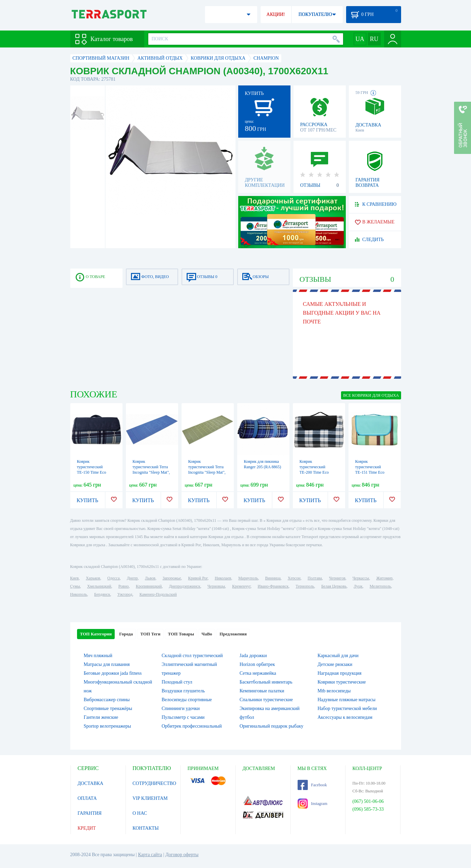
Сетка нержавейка (258, 673)
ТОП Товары (181, 634)
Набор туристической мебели (347, 708)
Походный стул (177, 682)
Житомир (384, 578)
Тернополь (305, 586)
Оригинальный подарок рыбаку (271, 726)
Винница (273, 578)
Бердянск (102, 594)
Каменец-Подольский (158, 594)
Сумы (75, 586)
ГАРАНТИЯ (90, 813)
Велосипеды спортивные (187, 700)
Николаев (223, 578)
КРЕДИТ (87, 828)
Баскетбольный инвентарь (266, 682)
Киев (74, 578)
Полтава (315, 578)
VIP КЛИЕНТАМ (150, 798)
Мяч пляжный (98, 656)
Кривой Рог (198, 578)
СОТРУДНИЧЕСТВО (155, 783)
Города (126, 634)
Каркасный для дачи (338, 656)
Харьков (93, 578)
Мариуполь (248, 578)
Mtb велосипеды (334, 691)
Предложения (233, 634)
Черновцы (216, 586)
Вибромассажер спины (107, 700)
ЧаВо (207, 634)
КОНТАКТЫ (146, 828)
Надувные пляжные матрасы (347, 700)
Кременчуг (241, 586)
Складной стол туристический (192, 656)
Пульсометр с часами (183, 717)
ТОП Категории (96, 634)
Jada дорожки (253, 656)
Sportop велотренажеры (108, 726)
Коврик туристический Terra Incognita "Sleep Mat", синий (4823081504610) (151, 472)
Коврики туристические (342, 682)
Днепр (132, 578)
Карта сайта (150, 855)
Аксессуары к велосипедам (345, 717)
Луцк (358, 586)
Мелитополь (380, 586)
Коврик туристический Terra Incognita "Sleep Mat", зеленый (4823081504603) (207, 472)
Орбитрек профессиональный (192, 726)
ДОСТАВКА (91, 783)
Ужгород (125, 594)
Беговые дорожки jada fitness (113, 673)
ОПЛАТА (87, 798)
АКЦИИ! (276, 14)
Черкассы (361, 578)
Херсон (294, 578)
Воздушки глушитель (183, 691)
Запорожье (172, 578)
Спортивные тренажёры (108, 708)
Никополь (79, 594)
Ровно (124, 586)
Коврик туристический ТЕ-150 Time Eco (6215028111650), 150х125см (92, 472)
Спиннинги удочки (181, 708)
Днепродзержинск (185, 586)
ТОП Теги (150, 634)
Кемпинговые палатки (262, 691)
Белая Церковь (334, 586)
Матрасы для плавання (107, 664)
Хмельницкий (99, 586)
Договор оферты (182, 855)
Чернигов (337, 578)
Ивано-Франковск (273, 586)
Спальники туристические (266, 700)
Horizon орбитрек (257, 664)
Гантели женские (101, 717)
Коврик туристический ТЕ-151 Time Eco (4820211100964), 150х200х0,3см (370, 472)
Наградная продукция (340, 673)
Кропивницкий (149, 586)
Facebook (312, 785)
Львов (150, 578)
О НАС (140, 813)
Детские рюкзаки (335, 664)
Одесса (113, 578)
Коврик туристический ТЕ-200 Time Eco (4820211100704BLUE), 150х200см (320, 472)
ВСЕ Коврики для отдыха (371, 395)
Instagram (313, 804)
